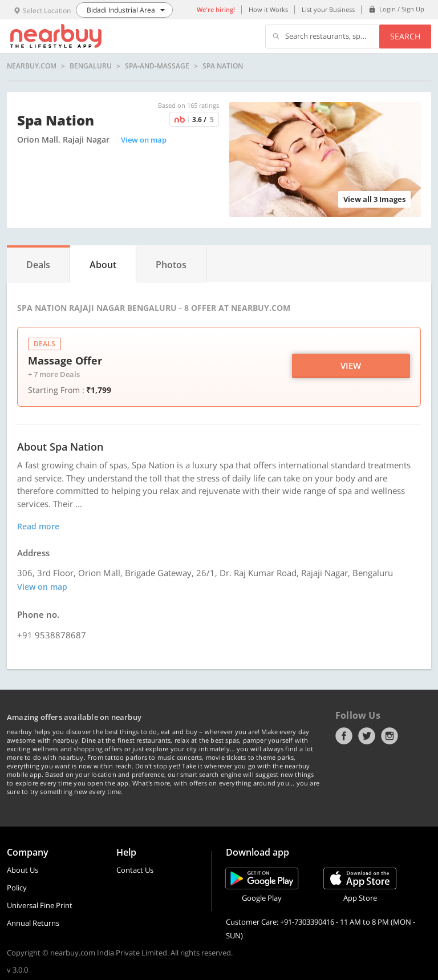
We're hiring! (216, 9)
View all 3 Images (374, 199)
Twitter (367, 736)
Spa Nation (223, 66)
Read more (38, 526)
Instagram (390, 736)
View (351, 366)
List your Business (328, 9)
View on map (144, 140)
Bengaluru (91, 66)
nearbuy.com (32, 66)
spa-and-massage (157, 66)
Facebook (344, 736)
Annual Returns (33, 923)
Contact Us (135, 870)
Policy (17, 888)
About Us (23, 870)
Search (405, 36)
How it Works (268, 9)
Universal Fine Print (40, 905)
